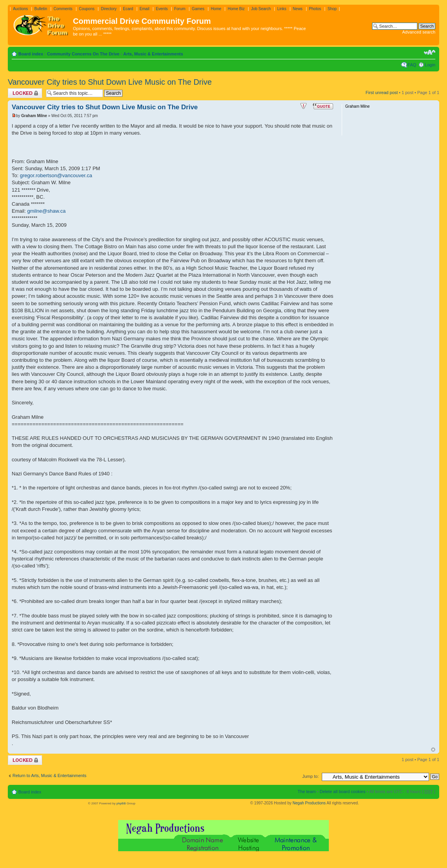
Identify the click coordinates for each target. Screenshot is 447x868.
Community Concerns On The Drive (83, 54)
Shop (332, 9)
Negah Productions (309, 803)
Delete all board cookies (342, 792)
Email (145, 9)
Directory (109, 9)
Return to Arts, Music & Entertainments (50, 776)
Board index (31, 54)
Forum (180, 9)
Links (282, 9)
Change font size (430, 52)
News (298, 9)
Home (216, 9)
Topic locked (25, 93)
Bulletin (41, 9)
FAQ (412, 65)
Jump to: (310, 776)
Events (162, 9)
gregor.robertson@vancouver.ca (56, 175)
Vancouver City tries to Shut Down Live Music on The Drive (110, 82)
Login (430, 65)
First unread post (382, 92)
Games (198, 9)
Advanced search (419, 32)
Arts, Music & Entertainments (153, 54)
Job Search (261, 9)
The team (307, 792)
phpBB (121, 803)
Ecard (128, 9)
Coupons (87, 9)
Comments (63, 9)
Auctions (20, 9)
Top (433, 750)
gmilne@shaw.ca (46, 211)
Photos (315, 9)
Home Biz (236, 9)
